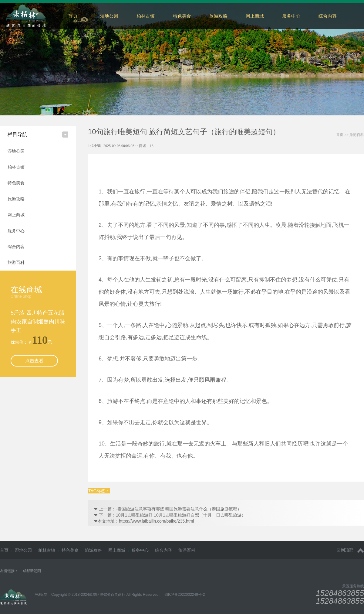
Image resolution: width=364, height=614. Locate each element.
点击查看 (34, 361)
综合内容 (16, 247)
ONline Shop (21, 296)
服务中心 (291, 16)
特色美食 (182, 16)
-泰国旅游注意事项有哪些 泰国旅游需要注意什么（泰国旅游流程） (179, 509)
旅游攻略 (218, 16)
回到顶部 (350, 550)
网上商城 (255, 16)
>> (350, 135)
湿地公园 (109, 16)
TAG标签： (99, 491)
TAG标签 (40, 595)
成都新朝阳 (32, 571)
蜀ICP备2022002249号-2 (185, 595)
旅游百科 (73, 42)
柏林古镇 (146, 16)
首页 (73, 16)
